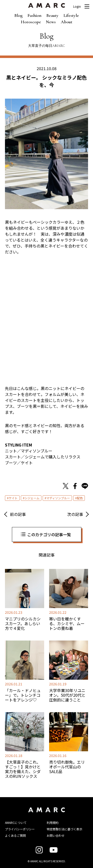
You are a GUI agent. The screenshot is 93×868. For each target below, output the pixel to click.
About (67, 22)
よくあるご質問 (15, 835)
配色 (80, 498)
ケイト (13, 498)
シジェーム (32, 498)
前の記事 (18, 514)
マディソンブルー (58, 498)
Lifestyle (71, 15)
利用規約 (53, 823)
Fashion (34, 15)
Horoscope (31, 22)
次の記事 (75, 514)
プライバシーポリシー (20, 829)
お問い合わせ (56, 835)
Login (77, 6)
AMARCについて (16, 823)
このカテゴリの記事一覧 (49, 534)
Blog (18, 15)
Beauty (52, 15)
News (51, 22)
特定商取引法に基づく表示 (64, 829)
